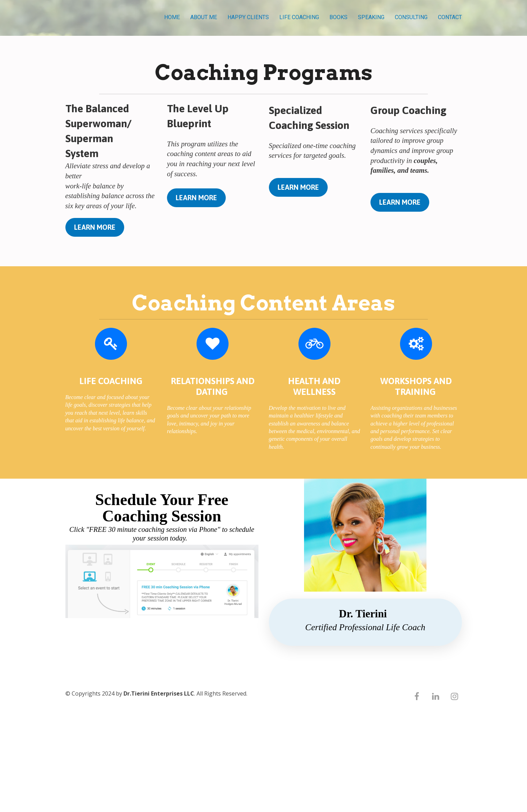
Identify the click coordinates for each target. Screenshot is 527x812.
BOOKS (338, 17)
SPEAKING (371, 17)
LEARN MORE (95, 227)
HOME (172, 17)
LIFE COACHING (299, 17)
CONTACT (450, 17)
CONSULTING (411, 17)
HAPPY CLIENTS (248, 17)
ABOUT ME (204, 17)
